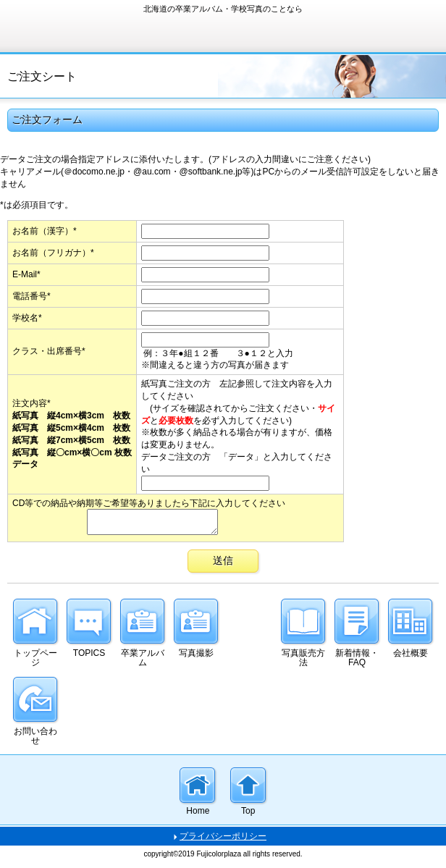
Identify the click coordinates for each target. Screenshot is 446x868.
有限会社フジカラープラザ (116, 25)
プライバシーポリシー (223, 840)
